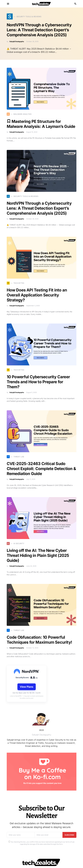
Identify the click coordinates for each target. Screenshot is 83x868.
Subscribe (69, 835)
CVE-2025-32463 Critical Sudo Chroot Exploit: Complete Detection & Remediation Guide (41, 469)
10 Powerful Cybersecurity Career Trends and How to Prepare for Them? (38, 382)
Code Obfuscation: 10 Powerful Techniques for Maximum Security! (39, 640)
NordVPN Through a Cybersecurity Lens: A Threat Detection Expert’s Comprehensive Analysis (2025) (39, 30)
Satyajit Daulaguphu (17, 41)
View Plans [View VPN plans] (27, 687)
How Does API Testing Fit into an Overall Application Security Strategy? (37, 295)
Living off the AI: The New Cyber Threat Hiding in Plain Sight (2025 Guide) (38, 555)
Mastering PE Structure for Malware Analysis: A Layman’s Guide (41, 124)
